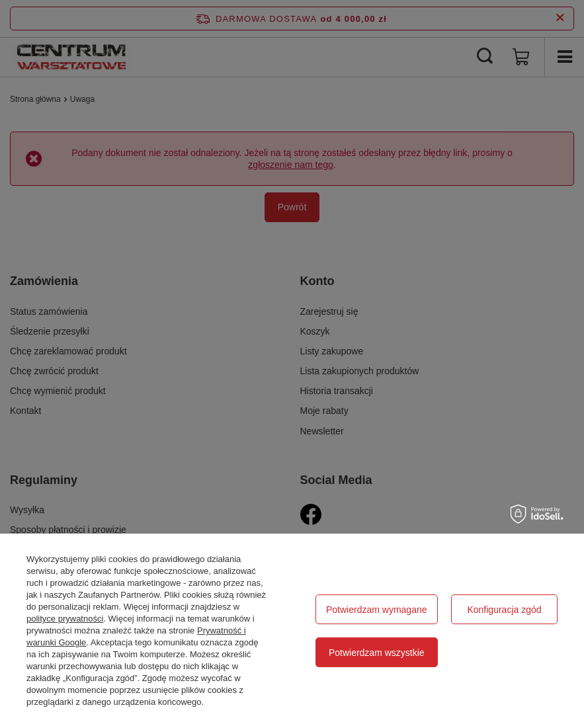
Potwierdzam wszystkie (377, 653)
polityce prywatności (65, 619)
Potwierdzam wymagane (377, 610)
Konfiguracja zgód (504, 610)
